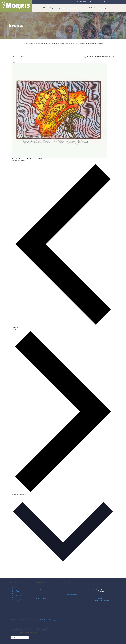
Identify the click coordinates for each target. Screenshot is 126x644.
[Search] (20, 637)
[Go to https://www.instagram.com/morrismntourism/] (105, 611)
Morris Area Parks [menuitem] (18, 600)
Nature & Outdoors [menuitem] (18, 592)
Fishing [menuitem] (14, 590)
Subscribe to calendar (19, 495)
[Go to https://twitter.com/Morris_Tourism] (105, 609)
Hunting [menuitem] (15, 588)
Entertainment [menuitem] (17, 594)
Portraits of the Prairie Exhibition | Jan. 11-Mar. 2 (28, 159)
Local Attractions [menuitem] (18, 596)
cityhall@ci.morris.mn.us (101, 600)
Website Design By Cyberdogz (46, 620)
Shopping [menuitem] (43, 590)
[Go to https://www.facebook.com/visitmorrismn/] (105, 607)
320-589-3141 (98, 598)
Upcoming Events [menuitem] (76, 588)
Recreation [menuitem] (16, 598)
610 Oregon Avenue (99, 590)
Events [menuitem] (42, 588)
